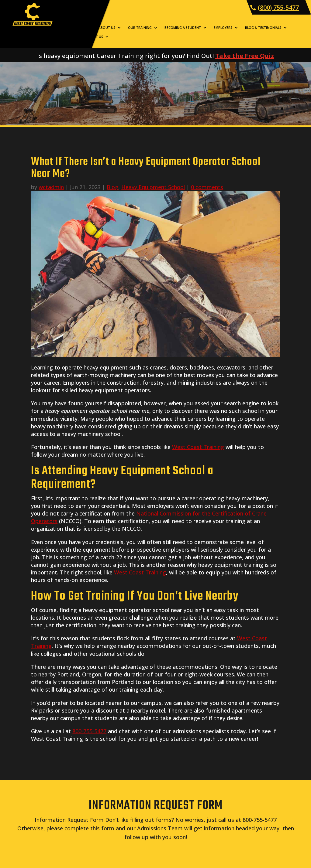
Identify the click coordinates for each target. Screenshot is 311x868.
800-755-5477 (89, 731)
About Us (107, 28)
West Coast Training (198, 447)
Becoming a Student (183, 28)
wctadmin (51, 187)
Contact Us (93, 37)
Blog (112, 187)
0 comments (207, 187)
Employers (223, 28)
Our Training (140, 28)
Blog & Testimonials (263, 28)
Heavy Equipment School (153, 187)
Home (87, 28)
